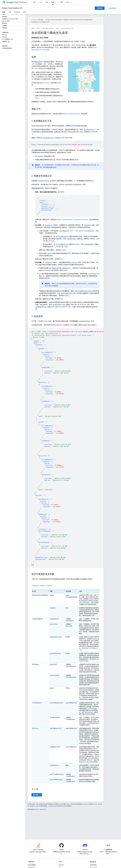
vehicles (86, 603)
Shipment (69, 621)
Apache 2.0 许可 (86, 804)
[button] (12, 21)
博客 (62, 2)
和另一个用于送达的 (77, 231)
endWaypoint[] (55, 747)
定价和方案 (93, 865)
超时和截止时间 (51, 167)
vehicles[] (54, 624)
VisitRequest (71, 666)
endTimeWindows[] (56, 780)
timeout (53, 608)
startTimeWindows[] (57, 774)
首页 (33, 28)
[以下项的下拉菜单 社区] (71, 2)
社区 (68, 2)
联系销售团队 (112, 8)
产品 (41, 2)
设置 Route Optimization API (71, 114)
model (52, 595)
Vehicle (69, 626)
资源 (24, 12)
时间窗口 (63, 250)
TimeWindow (70, 719)
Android (61, 865)
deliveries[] (55, 675)
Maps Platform (16, 2)
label (52, 688)
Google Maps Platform (48, 28)
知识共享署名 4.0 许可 (57, 804)
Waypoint (73, 703)
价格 (47, 2)
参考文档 (17, 12)
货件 (61, 259)
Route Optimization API (12, 8)
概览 (35, 2)
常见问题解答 (32, 865)
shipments (85, 601)
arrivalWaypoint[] (56, 703)
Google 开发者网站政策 (41, 806)
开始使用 (100, 8)
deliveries (89, 712)
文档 (57, 28)
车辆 (61, 299)
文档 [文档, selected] (53, 2)
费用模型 (47, 278)
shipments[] (54, 619)
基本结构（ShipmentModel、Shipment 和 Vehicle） (72, 220)
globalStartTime (56, 637)
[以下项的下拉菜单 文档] (56, 2)
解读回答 (37, 795)
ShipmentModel (72, 597)
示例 (10, 12)
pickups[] (53, 664)
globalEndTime (55, 653)
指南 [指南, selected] (4, 12)
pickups (94, 708)
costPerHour (54, 765)
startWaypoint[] (56, 728)
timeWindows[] (55, 717)
